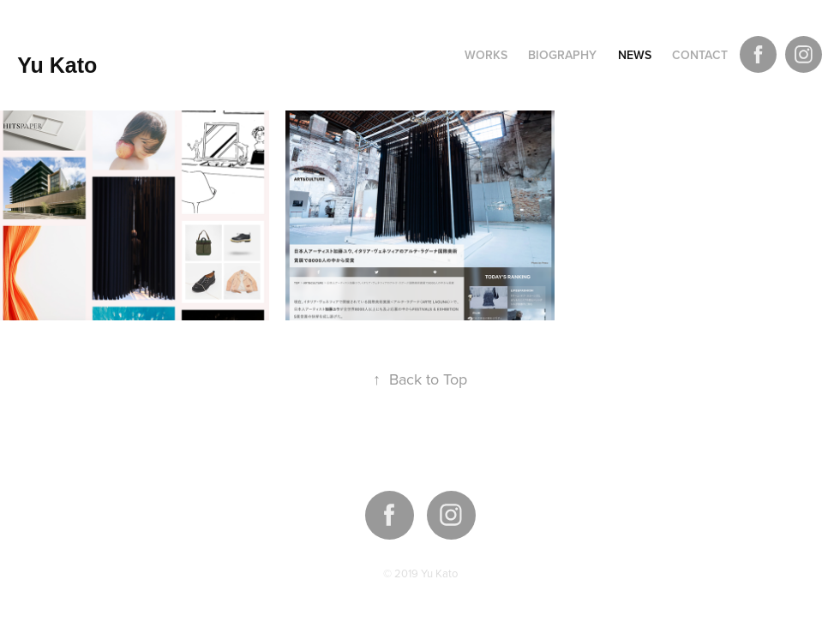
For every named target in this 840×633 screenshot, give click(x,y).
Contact (700, 55)
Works (486, 55)
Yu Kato (57, 65)
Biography (562, 55)
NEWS (635, 55)
